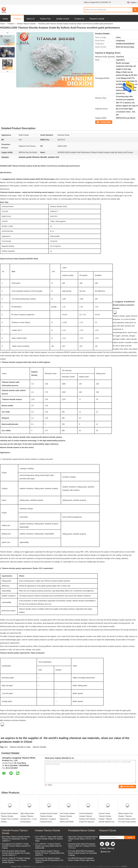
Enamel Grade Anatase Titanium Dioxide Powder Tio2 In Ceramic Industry (10, 817)
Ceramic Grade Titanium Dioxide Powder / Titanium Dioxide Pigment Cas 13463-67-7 (107, 818)
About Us (31, 19)
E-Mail (103, 848)
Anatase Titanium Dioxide (26, 24)
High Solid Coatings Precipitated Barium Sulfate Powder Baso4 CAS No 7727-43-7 (83, 838)
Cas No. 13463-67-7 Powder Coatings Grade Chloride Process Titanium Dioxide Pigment (16, 860)
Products (17, 19)
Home (5, 19)
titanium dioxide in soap (20, 746)
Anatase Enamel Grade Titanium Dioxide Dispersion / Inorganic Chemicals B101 (49, 817)
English (134, 2)
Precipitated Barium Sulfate (82, 830)
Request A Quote (97, 19)
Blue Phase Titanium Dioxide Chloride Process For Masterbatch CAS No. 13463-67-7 (16, 838)
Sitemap (111, 848)
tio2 (6, 746)
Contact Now (100, 122)
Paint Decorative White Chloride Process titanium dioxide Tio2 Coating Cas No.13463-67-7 (16, 853)
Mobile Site (105, 851)
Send (130, 837)
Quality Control (63, 19)
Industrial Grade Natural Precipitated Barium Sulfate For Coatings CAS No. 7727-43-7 (82, 845)
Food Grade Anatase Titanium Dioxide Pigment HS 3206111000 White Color (67, 818)
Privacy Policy (16, 866)
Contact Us (79, 19)
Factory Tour (45, 19)
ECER (125, 866)
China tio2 (26, 866)
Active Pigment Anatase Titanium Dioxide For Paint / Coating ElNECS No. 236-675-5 (50, 853)
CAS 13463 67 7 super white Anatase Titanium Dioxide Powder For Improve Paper (49, 838)
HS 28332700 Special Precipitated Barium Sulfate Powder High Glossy (81, 859)
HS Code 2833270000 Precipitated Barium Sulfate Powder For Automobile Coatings (83, 853)
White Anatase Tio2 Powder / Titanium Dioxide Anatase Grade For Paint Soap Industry (127, 817)
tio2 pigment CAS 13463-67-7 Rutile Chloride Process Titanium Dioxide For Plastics (16, 845)
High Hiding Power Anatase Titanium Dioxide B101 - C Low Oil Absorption (28, 817)
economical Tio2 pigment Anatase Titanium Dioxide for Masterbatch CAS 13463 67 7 (49, 860)
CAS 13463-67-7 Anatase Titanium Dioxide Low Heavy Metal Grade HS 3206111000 (48, 845)
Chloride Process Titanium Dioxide (15, 831)
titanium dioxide (39, 746)
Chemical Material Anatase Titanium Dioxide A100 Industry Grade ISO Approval (87, 817)
